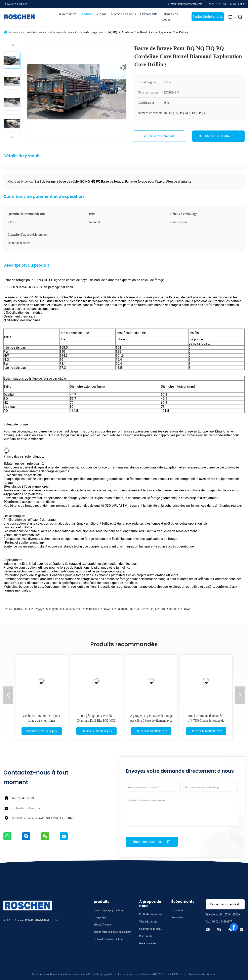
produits (31, 32)
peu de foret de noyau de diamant (57, 32)
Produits (86, 14)
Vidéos (101, 14)
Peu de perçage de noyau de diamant (49, 609)
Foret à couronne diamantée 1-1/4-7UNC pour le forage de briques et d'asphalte (206, 721)
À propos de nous (123, 14)
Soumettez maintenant (152, 841)
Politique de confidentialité (47, 974)
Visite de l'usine (148, 922)
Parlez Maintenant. (208, 17)
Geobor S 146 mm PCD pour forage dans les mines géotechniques (42, 721)
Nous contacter (148, 943)
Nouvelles (177, 917)
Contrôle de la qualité (151, 929)
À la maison (67, 14)
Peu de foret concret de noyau (170, 609)
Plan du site (146, 936)
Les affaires (178, 910)
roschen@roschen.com (25, 808)
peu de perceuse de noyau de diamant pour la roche (112, 609)
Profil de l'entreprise (151, 914)
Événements (149, 14)
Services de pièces (170, 17)
